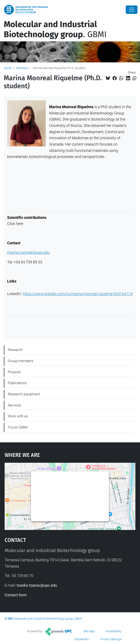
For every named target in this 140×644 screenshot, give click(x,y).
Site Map (89, 631)
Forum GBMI (18, 427)
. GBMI (55, 29)
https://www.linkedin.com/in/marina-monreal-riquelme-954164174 (78, 294)
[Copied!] (134, 78)
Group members (21, 361)
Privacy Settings (111, 639)
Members (22, 68)
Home (8, 68)
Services (14, 405)
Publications (17, 383)
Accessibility (114, 631)
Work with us (18, 416)
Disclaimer (81, 639)
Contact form (16, 595)
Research (15, 350)
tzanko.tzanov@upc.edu (37, 585)
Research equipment (24, 394)
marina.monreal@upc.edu (28, 252)
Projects (14, 372)
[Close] (132, 10)
